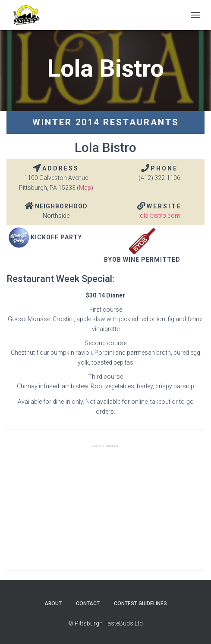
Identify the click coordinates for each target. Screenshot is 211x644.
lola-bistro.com (159, 216)
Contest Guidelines (140, 604)
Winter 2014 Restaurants (106, 122)
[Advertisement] (105, 510)
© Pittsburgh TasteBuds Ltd (105, 623)
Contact (88, 604)
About (53, 604)
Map (85, 188)
